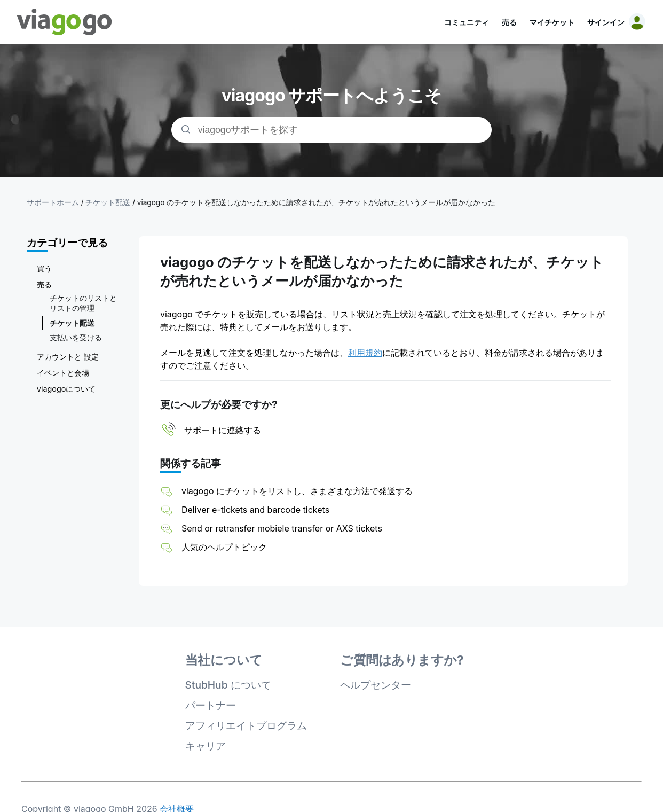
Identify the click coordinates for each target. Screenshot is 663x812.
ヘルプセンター (376, 685)
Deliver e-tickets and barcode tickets (255, 510)
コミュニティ (467, 22)
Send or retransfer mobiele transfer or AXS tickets (283, 528)
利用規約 (365, 353)
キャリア (206, 746)
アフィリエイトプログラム (246, 725)
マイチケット (552, 22)
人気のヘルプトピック (224, 547)
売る (509, 22)
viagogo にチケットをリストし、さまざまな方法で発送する (297, 491)
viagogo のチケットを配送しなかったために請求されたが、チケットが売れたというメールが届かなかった (316, 202)
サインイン (606, 22)
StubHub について (228, 685)
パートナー (211, 705)
